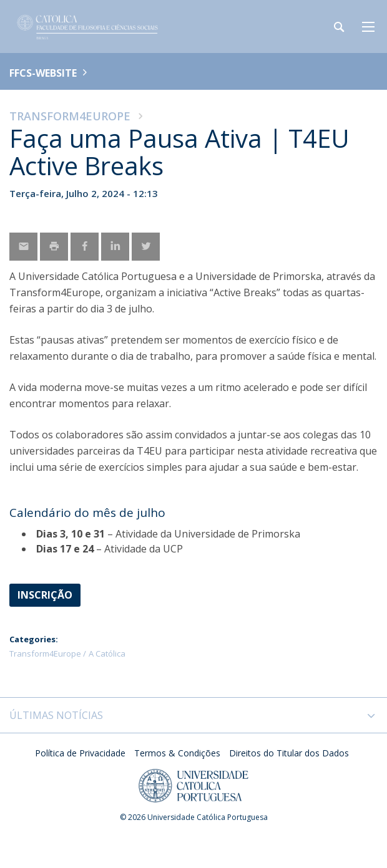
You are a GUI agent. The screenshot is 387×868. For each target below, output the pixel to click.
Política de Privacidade (80, 753)
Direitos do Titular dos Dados (289, 753)
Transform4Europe (70, 116)
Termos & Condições (177, 753)
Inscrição (45, 595)
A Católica (107, 653)
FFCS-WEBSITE (43, 73)
